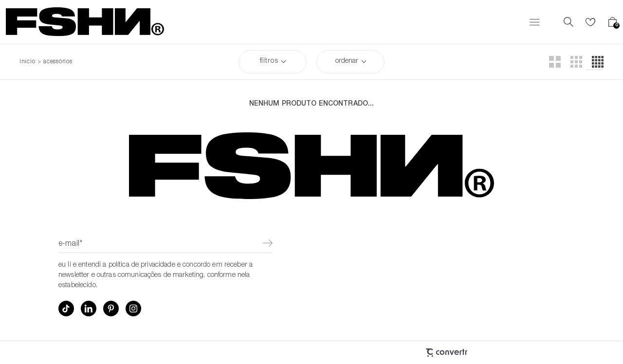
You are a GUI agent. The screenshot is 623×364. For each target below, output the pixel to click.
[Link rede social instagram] (133, 309)
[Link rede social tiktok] (66, 309)
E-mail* (70, 244)
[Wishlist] (590, 22)
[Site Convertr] (394, 353)
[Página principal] (85, 22)
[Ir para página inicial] (27, 62)
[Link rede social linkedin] (89, 309)
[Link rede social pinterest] (111, 309)
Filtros (269, 61)
